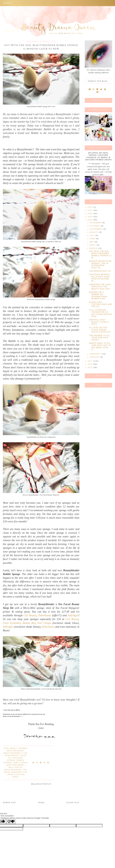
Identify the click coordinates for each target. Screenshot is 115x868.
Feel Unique (44, 623)
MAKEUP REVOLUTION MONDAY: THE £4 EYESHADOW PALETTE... (100, 264)
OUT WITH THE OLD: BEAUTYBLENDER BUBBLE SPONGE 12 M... (100, 254)
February (96, 354)
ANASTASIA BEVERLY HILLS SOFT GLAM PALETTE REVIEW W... (100, 278)
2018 (90, 220)
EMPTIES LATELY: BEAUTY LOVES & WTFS (99, 322)
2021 (90, 210)
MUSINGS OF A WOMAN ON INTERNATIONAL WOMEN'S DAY (98, 295)
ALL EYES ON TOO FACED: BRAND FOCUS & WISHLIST (100, 330)
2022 (90, 207)
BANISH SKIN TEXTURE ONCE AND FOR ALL (101, 304)
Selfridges (73, 615)
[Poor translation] (11, 822)
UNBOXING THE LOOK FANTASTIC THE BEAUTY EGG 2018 (100, 287)
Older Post (73, 803)
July (93, 235)
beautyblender (15, 751)
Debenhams (45, 615)
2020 (90, 214)
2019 (90, 217)
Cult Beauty (30, 615)
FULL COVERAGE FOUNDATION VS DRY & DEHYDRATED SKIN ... (100, 313)
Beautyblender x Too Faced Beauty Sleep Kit (16, 755)
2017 (90, 361)
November (96, 223)
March (94, 248)
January (95, 357)
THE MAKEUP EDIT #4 (100, 271)
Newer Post (10, 803)
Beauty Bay (29, 623)
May (92, 242)
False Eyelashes (12, 623)
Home (41, 803)
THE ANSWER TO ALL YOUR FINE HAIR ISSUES (100, 338)
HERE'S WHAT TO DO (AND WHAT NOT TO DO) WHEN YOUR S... (100, 346)
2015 (90, 367)
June (93, 239)
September (97, 229)
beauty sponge (18, 748)
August (94, 232)
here (22, 716)
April (93, 245)
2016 (90, 364)
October (95, 226)
